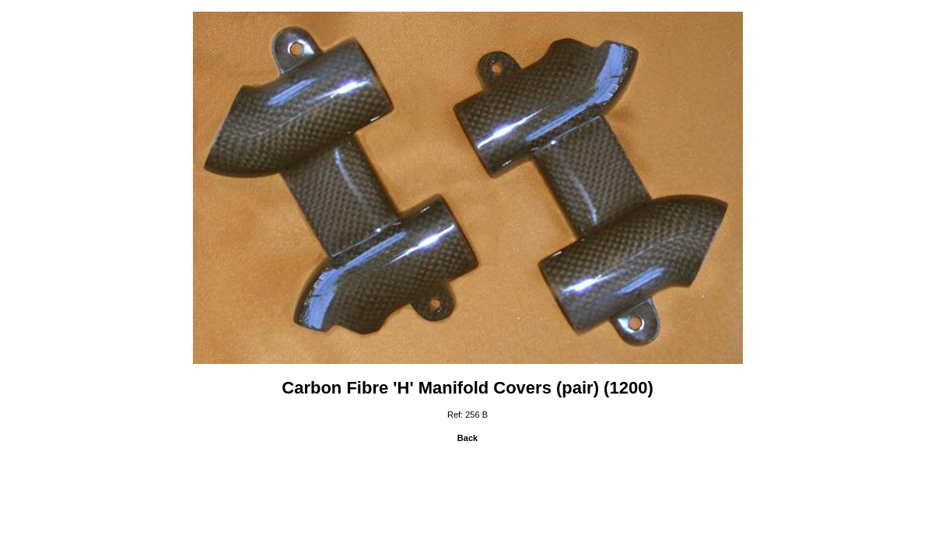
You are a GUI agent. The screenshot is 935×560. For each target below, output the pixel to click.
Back (467, 438)
